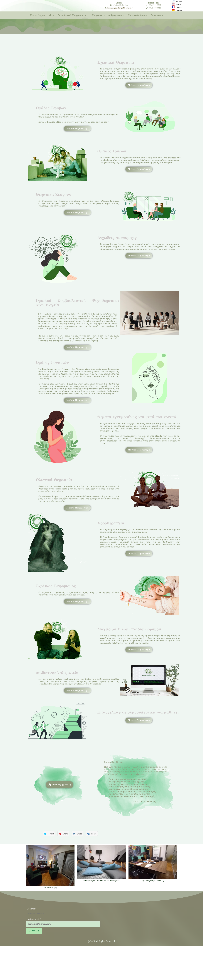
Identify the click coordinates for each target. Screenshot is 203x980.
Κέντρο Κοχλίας (38, 15)
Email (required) (34, 919)
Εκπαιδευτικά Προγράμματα (73, 15)
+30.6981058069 (155, 5)
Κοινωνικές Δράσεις (138, 15)
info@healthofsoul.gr (120, 5)
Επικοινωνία (157, 15)
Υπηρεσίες (99, 15)
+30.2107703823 (155, 8)
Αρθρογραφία (116, 15)
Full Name (31, 909)
